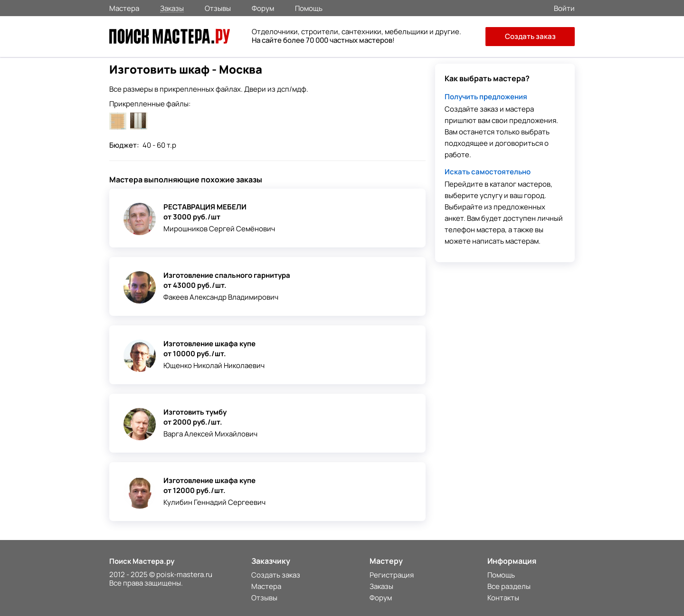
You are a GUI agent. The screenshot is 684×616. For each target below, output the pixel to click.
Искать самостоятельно (488, 172)
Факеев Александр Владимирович (221, 297)
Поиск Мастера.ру (142, 561)
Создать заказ (530, 36)
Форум (263, 8)
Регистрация (392, 575)
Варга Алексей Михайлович (210, 434)
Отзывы (218, 8)
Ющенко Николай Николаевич (214, 365)
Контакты (503, 598)
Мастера (124, 8)
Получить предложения (486, 97)
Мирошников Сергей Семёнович (219, 229)
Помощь (309, 8)
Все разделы (509, 586)
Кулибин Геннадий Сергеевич (214, 502)
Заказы (172, 8)
